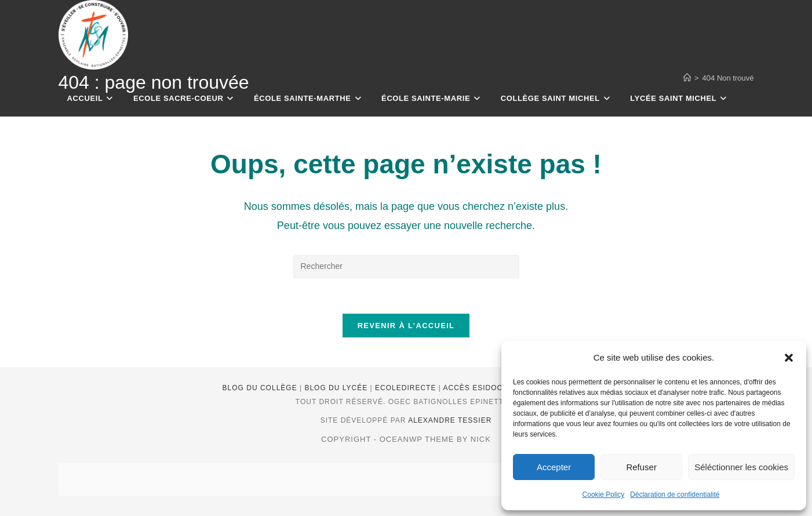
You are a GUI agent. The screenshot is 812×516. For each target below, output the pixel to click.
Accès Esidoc (474, 388)
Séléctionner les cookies (741, 467)
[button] (789, 358)
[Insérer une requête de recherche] (406, 267)
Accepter (554, 467)
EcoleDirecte (407, 388)
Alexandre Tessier (450, 420)
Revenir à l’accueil (406, 326)
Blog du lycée (337, 388)
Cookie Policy (604, 495)
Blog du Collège (261, 388)
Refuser (641, 467)
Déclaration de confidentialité (675, 495)
